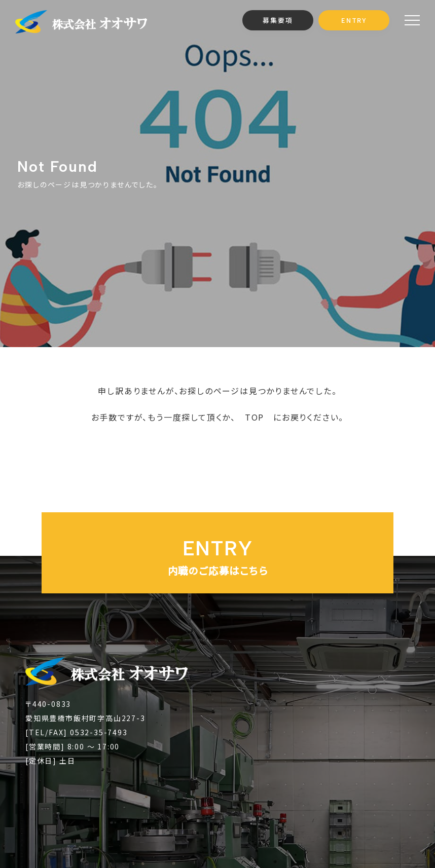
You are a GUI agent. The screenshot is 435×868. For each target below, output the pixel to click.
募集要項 (278, 20)
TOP (255, 417)
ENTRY (354, 20)
